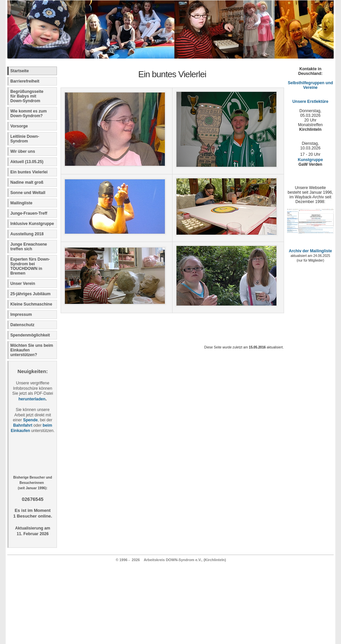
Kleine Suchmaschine (31, 304)
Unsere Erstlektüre (310, 102)
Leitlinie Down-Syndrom (25, 139)
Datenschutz (22, 325)
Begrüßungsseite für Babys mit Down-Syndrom (27, 96)
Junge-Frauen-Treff (29, 213)
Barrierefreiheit (25, 81)
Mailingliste (21, 203)
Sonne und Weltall (28, 193)
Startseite (19, 71)
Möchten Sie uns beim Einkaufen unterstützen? (32, 350)
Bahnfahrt (23, 425)
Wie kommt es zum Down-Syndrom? (28, 113)
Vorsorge (19, 126)
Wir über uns (23, 151)
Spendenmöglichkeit (30, 335)
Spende (30, 420)
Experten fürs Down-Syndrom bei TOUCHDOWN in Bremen (30, 266)
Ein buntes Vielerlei (29, 172)
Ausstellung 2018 (27, 234)
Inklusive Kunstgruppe (32, 224)
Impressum (21, 315)
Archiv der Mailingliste (310, 251)
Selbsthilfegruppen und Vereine (310, 85)
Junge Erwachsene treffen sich (29, 247)
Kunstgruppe (310, 160)
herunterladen (32, 399)
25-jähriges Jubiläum (30, 294)
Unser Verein (23, 284)
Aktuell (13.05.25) (27, 162)
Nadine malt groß (27, 182)
